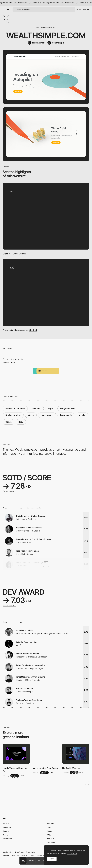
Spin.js (9, 422)
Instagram (15, 855)
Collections (7, 827)
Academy (51, 823)
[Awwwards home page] (23, 861)
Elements (6, 831)
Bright (51, 408)
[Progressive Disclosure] (46, 293)
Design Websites (68, 408)
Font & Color (41, 861)
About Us (50, 839)
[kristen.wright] (37, 43)
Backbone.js (66, 415)
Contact (33, 330)
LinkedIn (24, 855)
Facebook (41, 855)
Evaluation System (9, 491)
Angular (82, 415)
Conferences (7, 839)
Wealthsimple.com (46, 35)
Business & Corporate (15, 408)
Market (50, 831)
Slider (5, 254)
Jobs (49, 827)
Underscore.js (47, 415)
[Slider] (46, 216)
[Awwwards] (8, 10)
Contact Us (51, 842)
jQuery (31, 415)
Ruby (21, 422)
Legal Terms (19, 852)
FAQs (49, 835)
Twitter (32, 855)
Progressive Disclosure (14, 330)
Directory (6, 835)
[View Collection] (16, 754)
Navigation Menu (13, 415)
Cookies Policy (8, 852)
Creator (32, 861)
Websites (6, 823)
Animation (36, 408)
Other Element (20, 254)
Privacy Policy (31, 852)
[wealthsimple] (56, 43)
